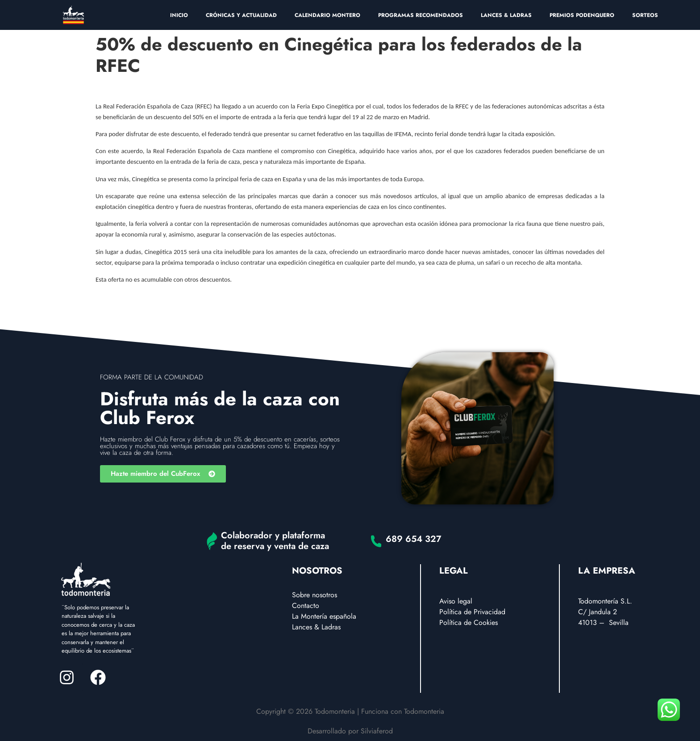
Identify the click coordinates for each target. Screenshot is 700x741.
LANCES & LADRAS (506, 15)
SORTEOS (645, 15)
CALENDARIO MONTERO (327, 15)
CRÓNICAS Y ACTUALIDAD (241, 15)
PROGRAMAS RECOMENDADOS (421, 15)
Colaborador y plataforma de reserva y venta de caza (275, 541)
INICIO (179, 15)
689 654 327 (414, 539)
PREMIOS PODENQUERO (582, 15)
